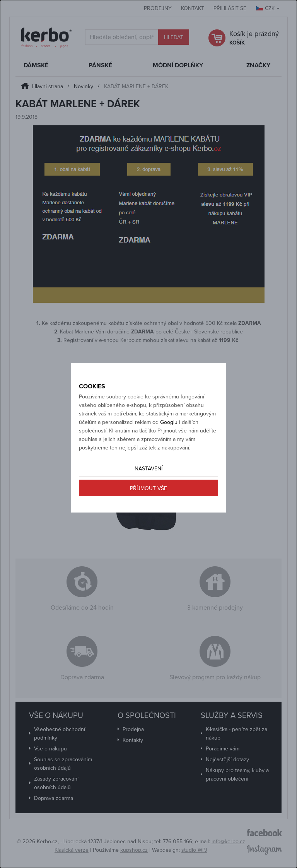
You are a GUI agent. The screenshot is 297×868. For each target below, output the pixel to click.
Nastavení (148, 469)
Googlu (169, 422)
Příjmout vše (148, 488)
